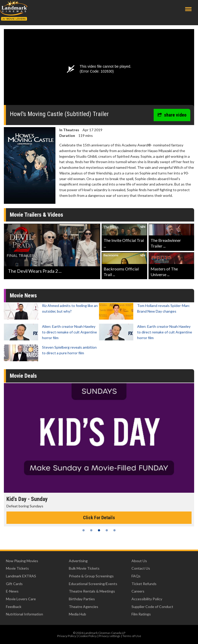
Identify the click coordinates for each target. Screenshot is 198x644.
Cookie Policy (87, 636)
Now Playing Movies (22, 561)
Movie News (23, 295)
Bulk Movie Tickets (84, 568)
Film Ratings (141, 614)
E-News (12, 591)
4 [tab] (107, 530)
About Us (139, 561)
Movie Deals (23, 376)
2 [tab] (91, 530)
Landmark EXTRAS (21, 576)
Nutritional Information (24, 614)
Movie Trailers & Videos (36, 215)
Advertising (78, 561)
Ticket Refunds (144, 584)
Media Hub (77, 614)
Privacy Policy (67, 636)
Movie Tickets (17, 568)
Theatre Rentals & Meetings (92, 591)
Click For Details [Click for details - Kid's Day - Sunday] (99, 518)
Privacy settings (110, 636)
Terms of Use (132, 636)
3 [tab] (99, 530)
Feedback (14, 607)
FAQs (136, 576)
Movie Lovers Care (21, 599)
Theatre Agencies (84, 607)
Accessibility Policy (147, 599)
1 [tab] (84, 530)
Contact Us (141, 568)
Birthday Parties (82, 599)
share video (172, 115)
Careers (138, 591)
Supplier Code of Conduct (152, 607)
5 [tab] (114, 530)
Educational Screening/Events (93, 584)
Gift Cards (14, 584)
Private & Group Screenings (91, 576)
